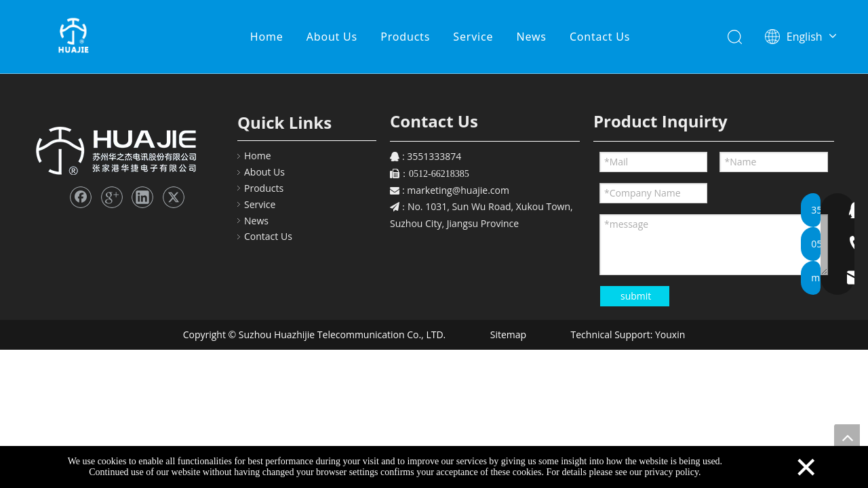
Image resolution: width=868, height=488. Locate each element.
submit (636, 296)
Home (268, 37)
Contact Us (600, 37)
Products (406, 37)
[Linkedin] (142, 197)
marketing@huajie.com (458, 190)
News (532, 37)
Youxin (670, 334)
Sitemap (507, 334)
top (847, 437)
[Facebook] (81, 197)
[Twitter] (174, 197)
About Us (332, 37)
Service (474, 37)
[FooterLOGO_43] (115, 149)
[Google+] (112, 197)
